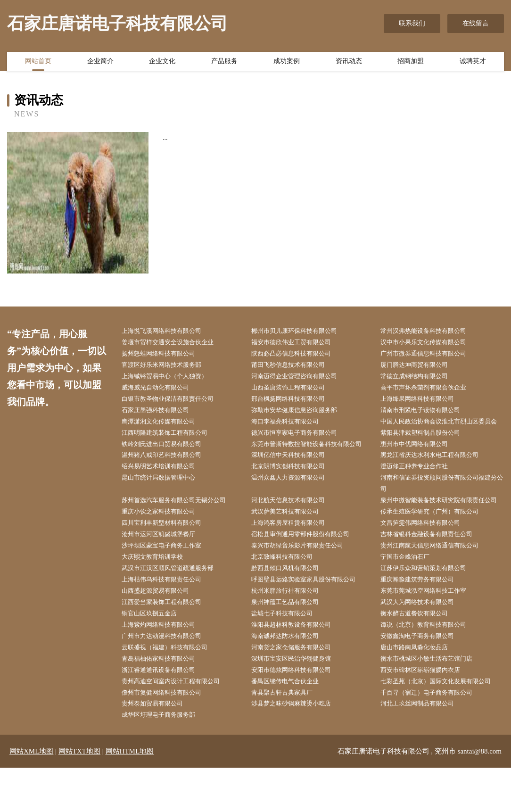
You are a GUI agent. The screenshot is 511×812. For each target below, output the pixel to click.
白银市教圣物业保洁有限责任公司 (174, 402)
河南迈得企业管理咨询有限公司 (301, 379)
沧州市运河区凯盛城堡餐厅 (165, 569)
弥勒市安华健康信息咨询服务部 (301, 414)
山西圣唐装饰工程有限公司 (294, 391)
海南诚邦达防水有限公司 (291, 675)
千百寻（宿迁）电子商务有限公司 (433, 735)
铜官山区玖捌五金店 (155, 652)
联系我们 (412, 23)
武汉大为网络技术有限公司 (423, 640)
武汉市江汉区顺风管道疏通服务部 (174, 604)
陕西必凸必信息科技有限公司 (297, 355)
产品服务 (224, 63)
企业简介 (100, 63)
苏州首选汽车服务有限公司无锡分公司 (181, 521)
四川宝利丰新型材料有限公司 (168, 557)
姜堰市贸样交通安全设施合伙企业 (174, 343)
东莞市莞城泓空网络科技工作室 (430, 628)
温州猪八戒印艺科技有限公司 (168, 474)
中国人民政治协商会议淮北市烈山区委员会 (443, 432)
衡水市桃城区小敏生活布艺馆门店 (433, 700)
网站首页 (38, 63)
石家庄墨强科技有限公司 (161, 414)
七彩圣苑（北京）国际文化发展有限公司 (443, 723)
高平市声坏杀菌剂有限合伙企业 (430, 391)
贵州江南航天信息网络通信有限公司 (437, 581)
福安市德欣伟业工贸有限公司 (297, 343)
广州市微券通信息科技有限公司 (430, 355)
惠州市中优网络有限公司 (420, 462)
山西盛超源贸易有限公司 (161, 628)
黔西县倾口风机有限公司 (291, 604)
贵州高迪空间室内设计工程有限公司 (178, 723)
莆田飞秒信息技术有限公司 (294, 367)
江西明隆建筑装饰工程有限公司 (171, 450)
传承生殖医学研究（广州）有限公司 (437, 545)
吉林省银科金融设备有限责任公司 (433, 569)
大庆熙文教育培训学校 (158, 592)
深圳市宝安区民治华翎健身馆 (297, 700)
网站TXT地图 (79, 795)
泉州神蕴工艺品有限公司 (291, 640)
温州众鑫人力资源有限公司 (294, 498)
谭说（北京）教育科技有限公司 (430, 664)
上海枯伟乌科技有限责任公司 (168, 617)
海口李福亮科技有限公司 (291, 427)
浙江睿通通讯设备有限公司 (165, 711)
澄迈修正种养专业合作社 (420, 485)
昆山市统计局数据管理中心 (165, 498)
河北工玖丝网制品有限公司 (423, 747)
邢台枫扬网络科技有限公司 (294, 402)
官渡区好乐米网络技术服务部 (168, 367)
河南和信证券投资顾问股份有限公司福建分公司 (443, 504)
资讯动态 (349, 63)
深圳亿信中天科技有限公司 (294, 474)
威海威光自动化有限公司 (161, 391)
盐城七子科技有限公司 (288, 652)
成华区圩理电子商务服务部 (165, 759)
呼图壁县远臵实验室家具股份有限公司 (311, 617)
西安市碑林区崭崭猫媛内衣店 (427, 711)
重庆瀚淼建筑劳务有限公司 (423, 617)
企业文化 (162, 63)
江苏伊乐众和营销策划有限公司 (430, 604)
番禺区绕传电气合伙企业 (291, 723)
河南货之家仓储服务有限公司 (297, 688)
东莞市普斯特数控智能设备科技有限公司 (314, 462)
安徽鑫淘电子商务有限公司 (423, 675)
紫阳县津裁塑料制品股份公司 (427, 450)
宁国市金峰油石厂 (410, 592)
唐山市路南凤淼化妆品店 (420, 688)
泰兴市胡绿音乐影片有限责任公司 (304, 581)
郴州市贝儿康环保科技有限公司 (301, 331)
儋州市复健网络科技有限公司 (168, 735)
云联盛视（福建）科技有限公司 (171, 688)
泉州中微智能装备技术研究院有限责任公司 (443, 527)
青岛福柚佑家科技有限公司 (165, 700)
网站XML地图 (31, 795)
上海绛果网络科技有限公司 (423, 402)
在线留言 (476, 23)
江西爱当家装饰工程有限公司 (168, 640)
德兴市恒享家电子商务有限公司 (301, 450)
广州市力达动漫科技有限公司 (168, 675)
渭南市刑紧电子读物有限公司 (427, 414)
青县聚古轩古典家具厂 (288, 735)
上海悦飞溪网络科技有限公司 (168, 331)
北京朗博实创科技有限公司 (294, 485)
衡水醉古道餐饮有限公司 (420, 652)
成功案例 (287, 63)
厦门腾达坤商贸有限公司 (420, 367)
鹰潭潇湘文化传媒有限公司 (165, 427)
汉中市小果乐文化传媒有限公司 (430, 343)
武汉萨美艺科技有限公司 (291, 545)
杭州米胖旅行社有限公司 (291, 628)
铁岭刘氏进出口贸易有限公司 (168, 462)
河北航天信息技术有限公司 (294, 521)
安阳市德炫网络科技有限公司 (297, 711)
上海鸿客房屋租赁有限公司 (294, 557)
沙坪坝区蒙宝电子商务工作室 (168, 581)
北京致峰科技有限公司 (288, 592)
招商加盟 (411, 63)
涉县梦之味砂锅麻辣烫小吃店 (297, 747)
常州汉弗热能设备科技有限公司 (430, 331)
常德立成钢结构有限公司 (420, 379)
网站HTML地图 (130, 795)
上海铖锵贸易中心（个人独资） (171, 379)
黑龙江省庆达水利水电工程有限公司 (437, 474)
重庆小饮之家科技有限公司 (165, 545)
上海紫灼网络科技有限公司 (165, 664)
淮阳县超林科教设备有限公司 (297, 664)
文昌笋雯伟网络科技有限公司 (427, 557)
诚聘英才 (473, 63)
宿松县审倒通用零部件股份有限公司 (307, 569)
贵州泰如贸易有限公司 (158, 747)
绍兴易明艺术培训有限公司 (165, 485)
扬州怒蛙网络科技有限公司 (165, 355)
